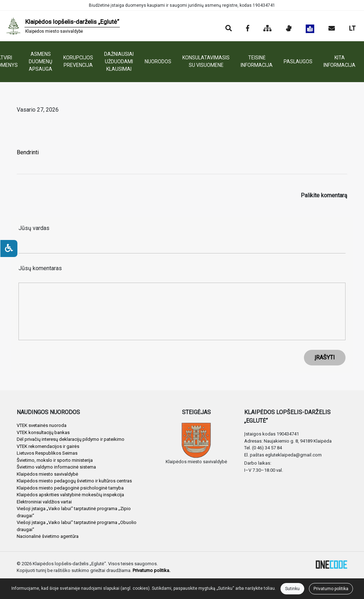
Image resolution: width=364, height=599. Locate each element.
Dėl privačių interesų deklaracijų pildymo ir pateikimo (71, 439)
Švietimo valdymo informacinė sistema (56, 467)
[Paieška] (229, 29)
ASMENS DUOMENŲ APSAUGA (41, 61)
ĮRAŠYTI (325, 357)
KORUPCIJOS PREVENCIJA (78, 61)
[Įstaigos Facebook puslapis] (248, 29)
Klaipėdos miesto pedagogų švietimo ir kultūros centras (74, 481)
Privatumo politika (331, 589)
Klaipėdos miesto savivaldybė (47, 474)
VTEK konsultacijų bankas (43, 432)
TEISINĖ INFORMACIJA (257, 61)
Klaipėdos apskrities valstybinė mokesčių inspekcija (70, 495)
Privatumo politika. (151, 570)
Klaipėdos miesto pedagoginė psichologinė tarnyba (70, 488)
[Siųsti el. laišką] (332, 29)
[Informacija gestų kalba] (289, 29)
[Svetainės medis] (267, 29)
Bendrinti (28, 152)
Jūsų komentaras (40, 268)
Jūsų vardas (34, 228)
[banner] (63, 26)
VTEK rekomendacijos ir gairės (48, 446)
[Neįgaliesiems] (9, 248)
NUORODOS (158, 61)
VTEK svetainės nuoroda (42, 425)
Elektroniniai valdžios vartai (44, 502)
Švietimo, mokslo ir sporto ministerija (55, 460)
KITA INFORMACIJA (339, 61)
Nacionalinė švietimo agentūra (48, 536)
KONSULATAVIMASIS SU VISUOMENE (206, 61)
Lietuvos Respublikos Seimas (47, 453)
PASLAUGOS (298, 61)
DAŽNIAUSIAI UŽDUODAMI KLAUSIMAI (119, 61)
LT (352, 28)
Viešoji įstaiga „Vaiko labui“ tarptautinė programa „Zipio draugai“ (74, 512)
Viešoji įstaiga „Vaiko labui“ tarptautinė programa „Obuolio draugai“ (77, 526)
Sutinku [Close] (292, 589)
